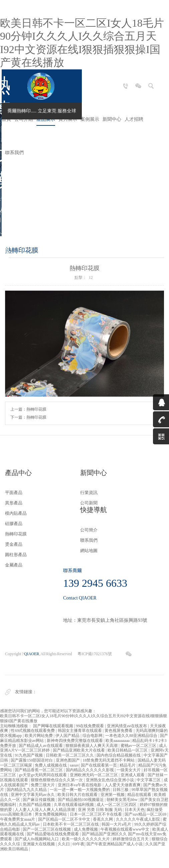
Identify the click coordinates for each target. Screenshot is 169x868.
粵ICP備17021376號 (95, 654)
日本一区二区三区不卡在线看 (96, 814)
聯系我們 (14, 153)
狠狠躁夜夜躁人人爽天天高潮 (92, 746)
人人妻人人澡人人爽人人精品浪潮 (45, 810)
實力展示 (68, 119)
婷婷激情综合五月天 (131, 839)
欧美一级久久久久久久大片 (86, 839)
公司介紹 (24, 119)
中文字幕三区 (149, 780)
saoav (74, 765)
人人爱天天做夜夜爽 (123, 785)
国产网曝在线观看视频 (54, 726)
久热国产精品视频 (35, 805)
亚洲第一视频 (113, 795)
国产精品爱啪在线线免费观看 (53, 834)
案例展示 (90, 119)
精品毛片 (128, 765)
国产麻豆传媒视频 (39, 800)
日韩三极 (121, 790)
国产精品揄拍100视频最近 (81, 800)
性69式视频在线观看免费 (33, 731)
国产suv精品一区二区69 (146, 814)
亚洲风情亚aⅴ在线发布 (127, 726)
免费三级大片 (43, 785)
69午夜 (78, 844)
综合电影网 (93, 736)
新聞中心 (112, 119)
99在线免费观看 (90, 726)
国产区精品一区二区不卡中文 (65, 819)
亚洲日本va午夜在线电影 (80, 785)
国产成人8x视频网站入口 (37, 839)
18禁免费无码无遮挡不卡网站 (109, 760)
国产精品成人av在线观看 (41, 746)
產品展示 (46, 119)
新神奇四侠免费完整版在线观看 (75, 741)
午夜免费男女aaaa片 (18, 819)
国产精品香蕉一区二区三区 (39, 770)
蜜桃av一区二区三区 (139, 746)
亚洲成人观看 (133, 775)
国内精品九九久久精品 (27, 790)
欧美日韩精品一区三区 (128, 750)
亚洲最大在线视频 (39, 844)
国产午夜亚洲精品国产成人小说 (115, 844)
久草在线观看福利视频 (74, 805)
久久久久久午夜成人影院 (138, 819)
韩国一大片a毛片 (117, 824)
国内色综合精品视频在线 (119, 755)
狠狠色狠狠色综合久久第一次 (57, 780)
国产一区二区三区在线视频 (47, 829)
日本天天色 (135, 810)
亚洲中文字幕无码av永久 (33, 795)
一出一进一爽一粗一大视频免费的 (80, 790)
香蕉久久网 (103, 819)
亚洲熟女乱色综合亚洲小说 (110, 780)
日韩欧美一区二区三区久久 (70, 755)
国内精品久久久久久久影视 (90, 770)
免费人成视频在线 (51, 765)
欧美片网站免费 (39, 736)
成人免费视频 (86, 829)
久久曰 (64, 844)
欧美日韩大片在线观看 (78, 795)
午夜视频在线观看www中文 (125, 829)
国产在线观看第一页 (99, 765)
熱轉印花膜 (36, 409)
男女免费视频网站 (51, 814)
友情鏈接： (26, 692)
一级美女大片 (129, 770)
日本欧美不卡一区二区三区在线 (71, 824)
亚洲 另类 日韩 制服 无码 (100, 810)
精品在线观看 (140, 795)
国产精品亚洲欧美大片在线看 (79, 750)
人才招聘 (134, 119)
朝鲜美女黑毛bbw (123, 800)
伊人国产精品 (68, 736)
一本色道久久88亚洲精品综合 (132, 736)
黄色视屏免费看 (119, 731)
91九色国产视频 (29, 755)
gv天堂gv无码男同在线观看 (43, 775)
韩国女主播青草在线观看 (80, 731)
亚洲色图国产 (68, 760)
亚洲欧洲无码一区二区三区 (94, 775)
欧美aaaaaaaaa (118, 741)
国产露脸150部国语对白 (32, 760)
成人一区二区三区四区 (117, 805)
